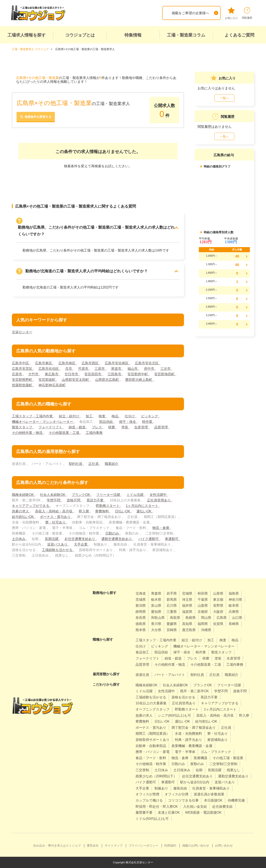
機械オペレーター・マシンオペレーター (43, 422)
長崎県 (234, 624)
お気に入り (231, 13)
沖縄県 (206, 630)
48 (237, 256)
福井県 (187, 606)
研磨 (112, 427)
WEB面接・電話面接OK (203, 812)
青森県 (156, 593)
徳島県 (141, 624)
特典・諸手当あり (188, 740)
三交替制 (142, 770)
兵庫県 (234, 612)
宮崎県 (172, 630)
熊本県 (141, 630)
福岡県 (203, 624)
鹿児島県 (189, 630)
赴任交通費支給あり (80, 539)
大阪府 (218, 612)
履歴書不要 (144, 812)
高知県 (187, 624)
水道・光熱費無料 (188, 734)
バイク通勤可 (149, 539)
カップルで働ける (149, 800)
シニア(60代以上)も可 (174, 715)
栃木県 (156, 600)
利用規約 (170, 845)
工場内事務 (94, 433)
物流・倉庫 (161, 528)
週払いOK (144, 511)
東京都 (218, 600)
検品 (115, 416)
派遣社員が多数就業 (209, 794)
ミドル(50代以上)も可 (152, 819)
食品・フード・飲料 (151, 758)
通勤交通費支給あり (117, 539)
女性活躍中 (158, 495)
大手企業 (81, 544)
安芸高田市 (93, 374)
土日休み (19, 539)
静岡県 (141, 612)
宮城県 (187, 593)
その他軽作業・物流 (28, 433)
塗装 (125, 427)
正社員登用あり (159, 500)
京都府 (203, 612)
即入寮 (84, 511)
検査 (102, 416)
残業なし (233, 770)
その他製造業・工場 (64, 433)
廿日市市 (72, 374)
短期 (199, 770)
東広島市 (52, 374)
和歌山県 (158, 618)
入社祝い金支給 (195, 807)
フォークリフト (51, 427)
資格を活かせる (183, 697)
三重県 (172, 612)
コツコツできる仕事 (183, 800)
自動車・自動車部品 (151, 746)
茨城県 (141, 600)
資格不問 (74, 500)
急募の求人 (21, 511)
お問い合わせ (224, 845)
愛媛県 (172, 624)
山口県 (237, 618)
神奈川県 (235, 600)
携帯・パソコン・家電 (153, 752)
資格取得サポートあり (153, 740)
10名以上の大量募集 (151, 703)
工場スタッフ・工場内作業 (33, 416)
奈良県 (141, 618)
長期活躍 (52, 539)
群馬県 (172, 600)
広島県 (222, 618)
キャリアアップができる (31, 506)
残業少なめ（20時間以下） (156, 776)
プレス (97, 427)
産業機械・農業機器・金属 (192, 746)
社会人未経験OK (53, 495)
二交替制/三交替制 (223, 764)
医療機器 (201, 758)
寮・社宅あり (56, 522)
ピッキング (150, 416)
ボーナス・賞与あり (56, 517)
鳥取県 (175, 618)
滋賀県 (187, 612)
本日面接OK (213, 800)
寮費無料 (102, 511)
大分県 (156, 630)
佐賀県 (218, 624)
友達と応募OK (169, 812)
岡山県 (206, 618)
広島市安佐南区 (117, 363)
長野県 (218, 606)
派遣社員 (142, 675)
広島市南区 (67, 363)
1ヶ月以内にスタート (142, 506)
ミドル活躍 (135, 495)
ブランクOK (81, 495)
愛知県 (156, 612)
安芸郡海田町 (165, 374)
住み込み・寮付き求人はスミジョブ (57, 845)
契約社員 (76, 464)
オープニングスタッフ (153, 709)
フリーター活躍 (109, 495)
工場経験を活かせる (58, 550)
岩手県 (172, 593)
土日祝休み (182, 770)
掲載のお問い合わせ (196, 845)
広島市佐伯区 (49, 369)
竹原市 (84, 369)
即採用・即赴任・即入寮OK (157, 807)
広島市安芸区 (23, 369)
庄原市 (17, 374)
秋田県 (203, 593)
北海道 (141, 593)
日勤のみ (113, 533)
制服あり (161, 788)
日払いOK (123, 511)
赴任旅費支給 (222, 807)
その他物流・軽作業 (151, 764)
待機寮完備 (236, 800)
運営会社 (93, 845)
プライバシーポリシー (143, 845)
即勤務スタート (108, 506)
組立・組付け (69, 416)
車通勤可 (172, 539)
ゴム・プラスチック (216, 752)
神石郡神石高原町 (52, 385)
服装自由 (180, 788)
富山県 (156, 606)
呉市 (69, 369)
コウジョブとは (80, 35)
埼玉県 (187, 600)
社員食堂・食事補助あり (211, 788)
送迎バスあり (58, 544)
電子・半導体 (185, 752)
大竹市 (34, 374)
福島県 (234, 593)
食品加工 (142, 652)
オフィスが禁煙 (147, 794)
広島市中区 (21, 363)
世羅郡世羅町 (23, 385)
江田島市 (115, 374)
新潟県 (141, 606)
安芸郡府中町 (138, 374)
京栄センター (22, 332)
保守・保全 (128, 422)
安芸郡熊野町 (23, 380)
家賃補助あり (218, 740)
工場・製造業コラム (186, 35)
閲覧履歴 (247, 13)
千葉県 (203, 600)
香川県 (156, 624)
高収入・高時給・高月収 (54, 511)
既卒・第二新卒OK (195, 691)
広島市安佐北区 (147, 363)
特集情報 (133, 35)
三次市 (166, 369)
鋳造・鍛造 (78, 427)
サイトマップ (114, 845)
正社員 (94, 464)
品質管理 (161, 427)
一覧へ (224, 98)
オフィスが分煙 (177, 794)
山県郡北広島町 (108, 380)
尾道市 (117, 369)
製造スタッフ (23, 427)
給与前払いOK (23, 517)
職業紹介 (112, 464)
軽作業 (148, 422)
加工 (89, 416)
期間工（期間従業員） (153, 734)
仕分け (130, 416)
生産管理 (141, 427)
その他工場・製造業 (228, 758)
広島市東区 (44, 363)
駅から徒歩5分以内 (195, 782)
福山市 (133, 369)
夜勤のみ (197, 764)
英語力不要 (95, 500)
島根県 (191, 618)
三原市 (100, 369)
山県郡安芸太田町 (76, 380)
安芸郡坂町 (47, 380)
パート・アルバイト (170, 675)
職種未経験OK (23, 495)
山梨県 (203, 606)
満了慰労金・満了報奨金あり (194, 728)
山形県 (218, 593)
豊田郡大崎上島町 (139, 380)
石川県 (172, 606)
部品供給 (106, 422)
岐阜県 (234, 606)
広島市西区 (91, 363)
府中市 (150, 369)
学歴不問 (54, 500)
